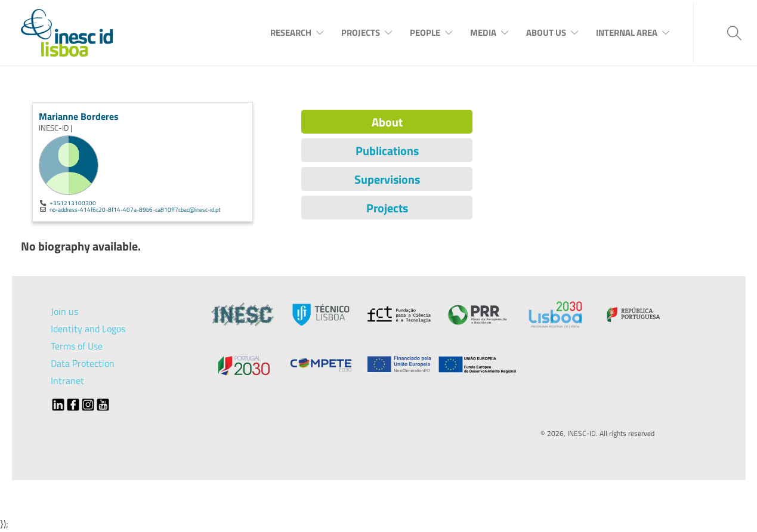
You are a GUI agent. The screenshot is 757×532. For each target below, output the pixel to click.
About (387, 122)
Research (291, 33)
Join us (64, 311)
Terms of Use (77, 346)
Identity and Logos (88, 329)
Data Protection (83, 363)
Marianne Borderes (79, 116)
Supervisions (387, 179)
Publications (387, 151)
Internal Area (627, 33)
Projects (361, 33)
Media (483, 33)
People (425, 33)
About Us (546, 33)
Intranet (67, 381)
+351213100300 (73, 203)
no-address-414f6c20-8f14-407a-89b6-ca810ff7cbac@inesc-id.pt (135, 209)
